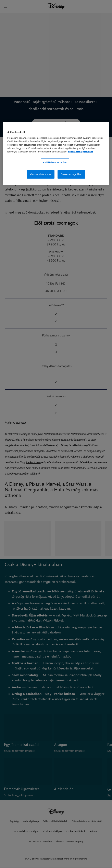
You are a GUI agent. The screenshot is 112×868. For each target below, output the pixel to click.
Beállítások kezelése (55, 162)
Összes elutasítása (41, 174)
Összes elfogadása (71, 174)
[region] (56, 154)
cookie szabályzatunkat (80, 152)
